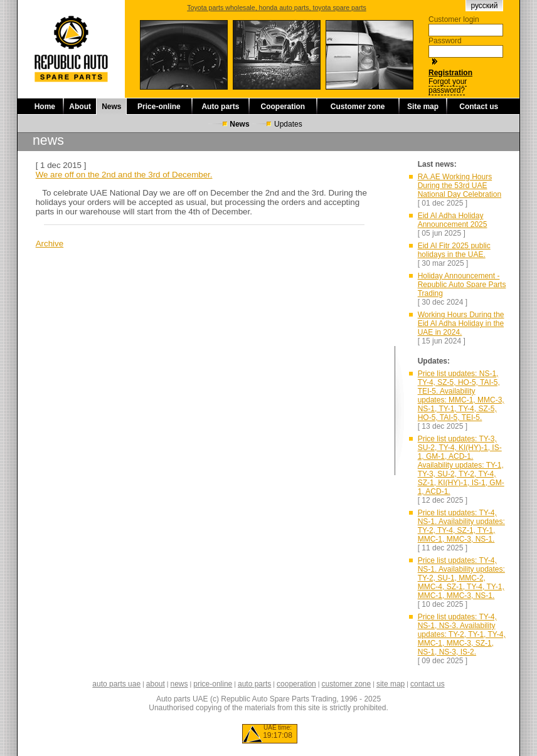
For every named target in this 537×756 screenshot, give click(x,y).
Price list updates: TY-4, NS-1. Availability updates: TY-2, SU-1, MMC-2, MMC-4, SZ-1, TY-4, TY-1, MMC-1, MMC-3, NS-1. (461, 578)
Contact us (479, 107)
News (111, 107)
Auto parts (220, 107)
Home (45, 107)
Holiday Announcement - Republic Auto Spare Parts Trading (462, 285)
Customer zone (358, 107)
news (179, 684)
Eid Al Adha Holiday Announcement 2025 (453, 220)
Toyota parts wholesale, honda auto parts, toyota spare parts (277, 8)
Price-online (159, 107)
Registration (450, 73)
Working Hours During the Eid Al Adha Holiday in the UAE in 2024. (461, 323)
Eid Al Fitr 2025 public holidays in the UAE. (454, 250)
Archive (50, 244)
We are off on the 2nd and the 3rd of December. (124, 175)
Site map (423, 107)
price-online (213, 684)
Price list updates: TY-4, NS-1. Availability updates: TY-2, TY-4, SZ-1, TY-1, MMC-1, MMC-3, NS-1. (461, 526)
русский (484, 6)
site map (391, 684)
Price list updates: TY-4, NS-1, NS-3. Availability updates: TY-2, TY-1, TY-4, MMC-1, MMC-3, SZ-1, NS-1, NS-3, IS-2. (462, 634)
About (80, 107)
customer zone (346, 684)
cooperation (296, 684)
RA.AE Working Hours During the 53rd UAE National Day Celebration (460, 186)
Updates (288, 124)
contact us (428, 684)
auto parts (254, 684)
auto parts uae (116, 684)
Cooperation (283, 107)
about (156, 684)
